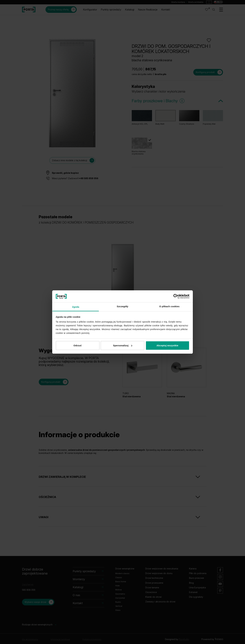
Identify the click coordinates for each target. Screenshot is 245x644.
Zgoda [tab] (76, 307)
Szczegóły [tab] (122, 306)
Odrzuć (77, 345)
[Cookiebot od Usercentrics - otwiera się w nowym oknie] (176, 296)
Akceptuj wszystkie (167, 345)
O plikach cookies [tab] (169, 306)
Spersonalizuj (123, 345)
